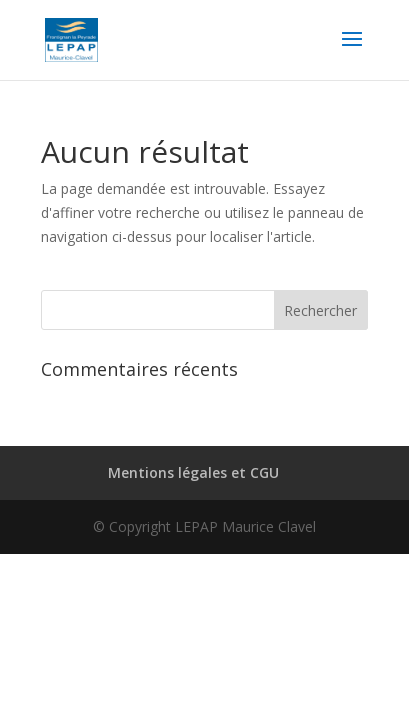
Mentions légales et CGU (193, 472)
